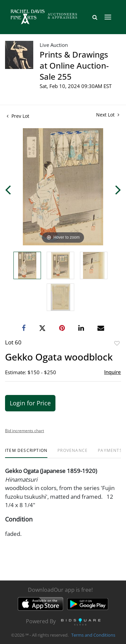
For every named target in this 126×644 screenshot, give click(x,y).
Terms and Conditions (93, 635)
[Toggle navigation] (108, 17)
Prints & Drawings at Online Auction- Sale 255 (74, 65)
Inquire (113, 372)
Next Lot (108, 115)
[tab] (26, 453)
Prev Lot (18, 116)
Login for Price (30, 403)
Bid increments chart (25, 431)
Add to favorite (117, 343)
